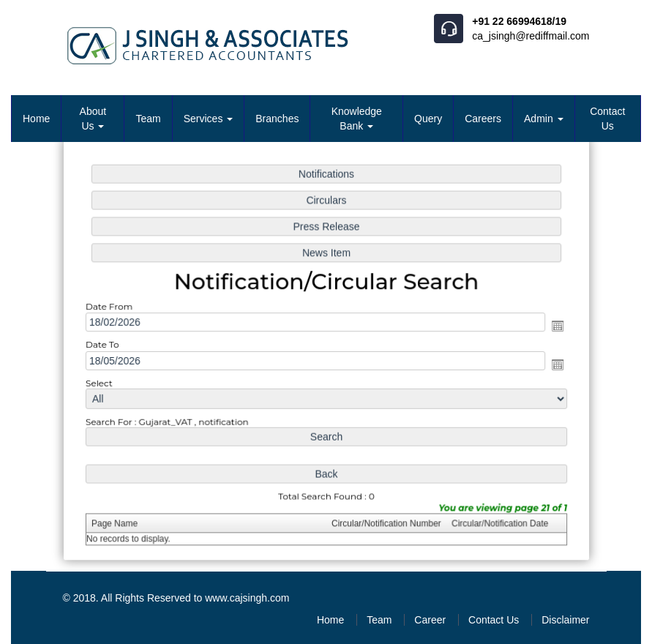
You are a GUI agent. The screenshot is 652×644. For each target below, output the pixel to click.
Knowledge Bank (357, 119)
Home (36, 119)
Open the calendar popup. (553, 326)
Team (148, 119)
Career (430, 620)
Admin (544, 119)
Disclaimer (565, 620)
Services (209, 119)
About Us (93, 119)
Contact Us (607, 119)
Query (428, 119)
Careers (483, 119)
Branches (277, 119)
